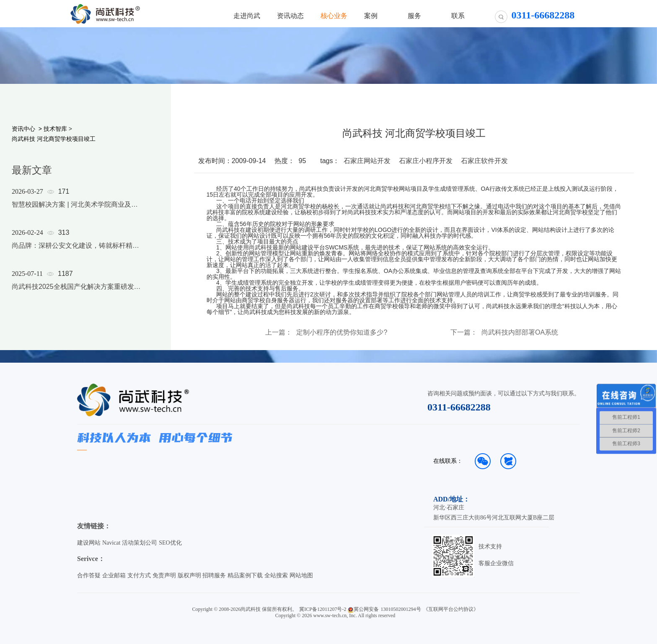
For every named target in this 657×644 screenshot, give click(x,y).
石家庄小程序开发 (426, 161)
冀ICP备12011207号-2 (323, 609)
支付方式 (139, 575)
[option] (76, 250)
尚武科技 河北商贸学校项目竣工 (54, 139)
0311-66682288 (459, 407)
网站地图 (301, 575)
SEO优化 (170, 543)
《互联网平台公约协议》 (451, 609)
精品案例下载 (245, 575)
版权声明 (189, 575)
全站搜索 (276, 575)
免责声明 (164, 575)
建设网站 (89, 543)
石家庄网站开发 (367, 161)
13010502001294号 (401, 609)
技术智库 (55, 129)
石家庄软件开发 (484, 161)
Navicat (111, 543)
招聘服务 (214, 575)
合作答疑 (89, 575)
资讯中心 (23, 129)
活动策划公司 (140, 543)
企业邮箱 (114, 575)
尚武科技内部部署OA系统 (520, 332)
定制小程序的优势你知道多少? (342, 332)
